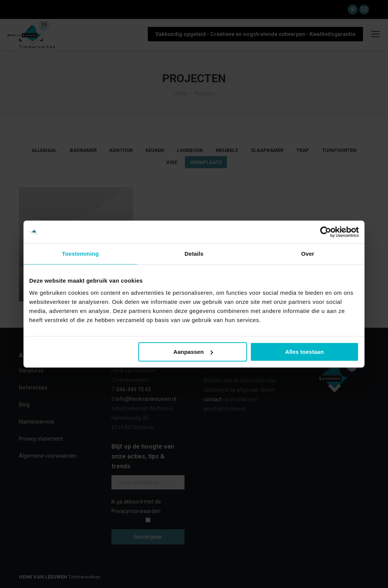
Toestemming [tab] (80, 254)
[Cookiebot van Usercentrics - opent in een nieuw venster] (326, 232)
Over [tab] (308, 254)
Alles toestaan (305, 352)
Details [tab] (194, 254)
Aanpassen (193, 352)
